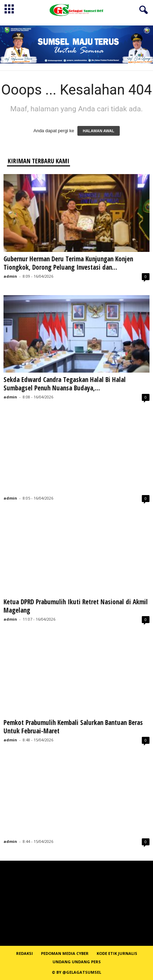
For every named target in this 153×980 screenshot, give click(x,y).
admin (10, 276)
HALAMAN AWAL (98, 131)
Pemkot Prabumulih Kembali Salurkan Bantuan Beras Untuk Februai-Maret (73, 727)
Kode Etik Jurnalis (117, 953)
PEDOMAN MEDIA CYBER (65, 953)
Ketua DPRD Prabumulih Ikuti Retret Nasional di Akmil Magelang (76, 606)
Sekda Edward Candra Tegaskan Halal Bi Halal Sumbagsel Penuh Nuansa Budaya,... (65, 384)
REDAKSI (25, 953)
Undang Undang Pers (77, 962)
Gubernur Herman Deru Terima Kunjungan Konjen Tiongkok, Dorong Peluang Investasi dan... (68, 263)
